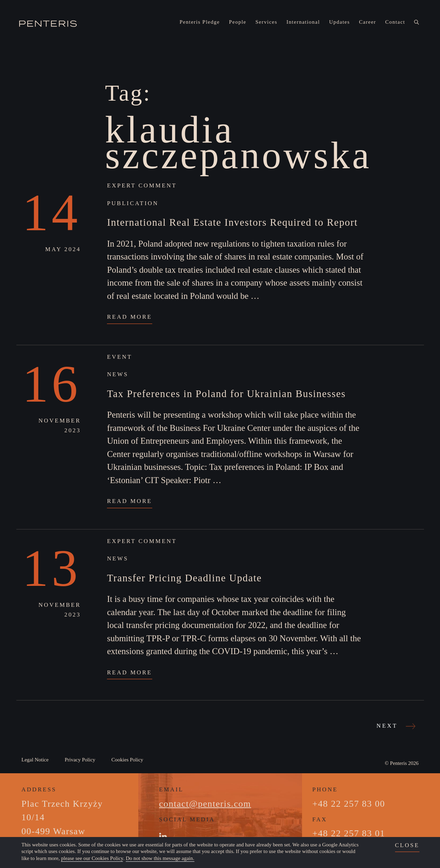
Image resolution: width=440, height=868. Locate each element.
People (238, 22)
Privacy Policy (80, 760)
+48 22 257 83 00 (349, 804)
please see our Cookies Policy (92, 858)
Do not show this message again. (160, 858)
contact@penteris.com (205, 804)
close (407, 845)
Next (395, 726)
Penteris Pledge (200, 22)
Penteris (398, 763)
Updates (340, 22)
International (303, 22)
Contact (395, 22)
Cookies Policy (127, 760)
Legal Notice (35, 760)
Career (368, 22)
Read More (129, 317)
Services (266, 22)
